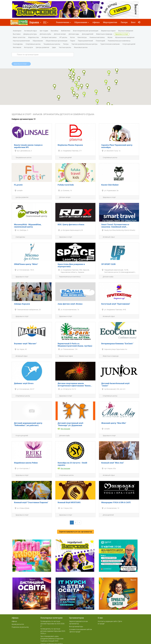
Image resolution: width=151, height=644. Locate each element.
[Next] (79, 523)
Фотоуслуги (28, 48)
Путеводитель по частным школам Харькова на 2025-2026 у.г (52, 624)
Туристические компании (110, 44)
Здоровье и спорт (122, 34)
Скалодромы (18, 44)
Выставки (17, 34)
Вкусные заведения (126, 31)
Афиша (96, 22)
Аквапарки (17, 31)
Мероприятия (110, 22)
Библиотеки (66, 31)
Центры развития (42, 48)
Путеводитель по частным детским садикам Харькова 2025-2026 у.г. (53, 631)
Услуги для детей (129, 44)
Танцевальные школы (52, 44)
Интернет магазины (49, 38)
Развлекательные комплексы (119, 41)
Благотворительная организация (86, 31)
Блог (133, 22)
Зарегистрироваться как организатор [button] (75, 532)
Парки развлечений (85, 41)
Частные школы (65, 48)
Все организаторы (76, 627)
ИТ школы (63, 38)
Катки (72, 38)
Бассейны (55, 31)
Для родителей (88, 34)
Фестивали (17, 48)
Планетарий (100, 41)
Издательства (33, 38)
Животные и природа (104, 34)
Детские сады (74, 34)
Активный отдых (30, 31)
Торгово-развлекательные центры (84, 44)
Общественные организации (57, 41)
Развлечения (63, 22)
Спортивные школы (33, 44)
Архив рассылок (18, 624)
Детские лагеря (60, 34)
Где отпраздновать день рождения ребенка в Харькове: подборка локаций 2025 (52, 639)
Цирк (54, 48)
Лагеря (124, 22)
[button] (35, 22)
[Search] (43, 55)
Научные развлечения (21, 41)
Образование (82, 22)
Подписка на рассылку (20, 627)
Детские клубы (45, 34)
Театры (66, 44)
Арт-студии (44, 31)
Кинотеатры (82, 38)
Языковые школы (81, 48)
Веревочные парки (108, 31)
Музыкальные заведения (125, 38)
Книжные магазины (97, 38)
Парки (73, 41)
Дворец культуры (30, 34)
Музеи (110, 38)
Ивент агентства (19, 38)
